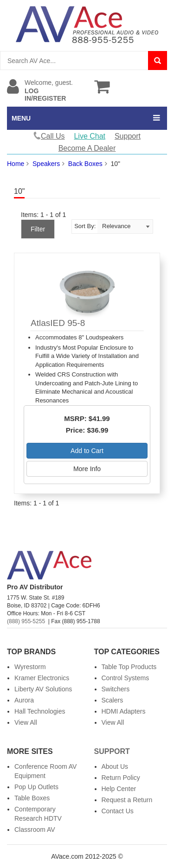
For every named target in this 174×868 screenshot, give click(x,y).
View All (26, 722)
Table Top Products (129, 667)
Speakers (46, 164)
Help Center (119, 789)
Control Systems (126, 678)
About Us (115, 766)
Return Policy (121, 778)
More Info (87, 469)
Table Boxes (32, 798)
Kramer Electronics (42, 678)
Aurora (24, 700)
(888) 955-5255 (26, 621)
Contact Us (118, 811)
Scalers (113, 700)
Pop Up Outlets (36, 787)
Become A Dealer (87, 148)
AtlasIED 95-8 (58, 323)
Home (16, 164)
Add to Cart (87, 451)
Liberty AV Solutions (43, 689)
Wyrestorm (30, 667)
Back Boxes (85, 164)
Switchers (116, 689)
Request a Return (127, 800)
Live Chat (90, 136)
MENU (21, 118)
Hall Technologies (40, 711)
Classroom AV (35, 830)
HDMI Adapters (124, 711)
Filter (38, 229)
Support (128, 136)
